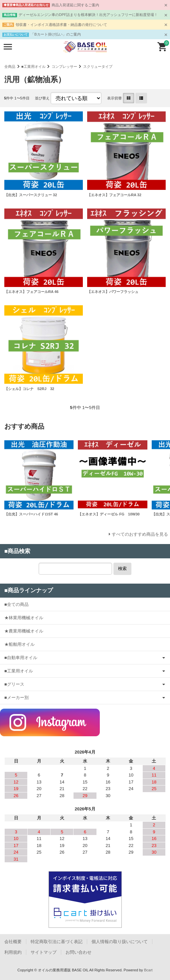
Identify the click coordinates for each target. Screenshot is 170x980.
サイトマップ (44, 952)
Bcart (148, 970)
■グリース (14, 684)
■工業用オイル (33, 67)
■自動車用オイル (21, 658)
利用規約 (13, 952)
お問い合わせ (79, 952)
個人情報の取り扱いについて (120, 942)
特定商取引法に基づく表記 (57, 942)
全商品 (10, 67)
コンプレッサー (64, 67)
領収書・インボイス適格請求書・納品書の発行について (61, 25)
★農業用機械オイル (24, 631)
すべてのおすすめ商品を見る (140, 534)
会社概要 (13, 942)
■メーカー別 (16, 698)
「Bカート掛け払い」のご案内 (56, 34)
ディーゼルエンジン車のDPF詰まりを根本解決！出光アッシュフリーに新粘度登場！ (88, 15)
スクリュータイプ (98, 67)
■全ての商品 (16, 604)
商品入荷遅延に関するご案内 (75, 5)
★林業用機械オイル (24, 618)
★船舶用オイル (19, 644)
